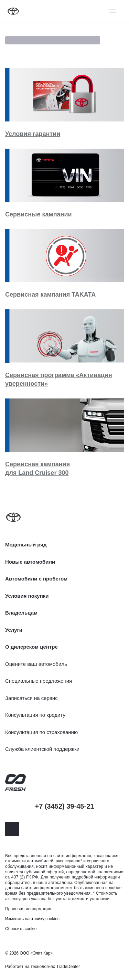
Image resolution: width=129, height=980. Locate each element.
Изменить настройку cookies (32, 919)
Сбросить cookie (21, 929)
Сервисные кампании (39, 214)
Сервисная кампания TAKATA (50, 295)
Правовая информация (28, 909)
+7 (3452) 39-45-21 (65, 806)
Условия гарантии (33, 134)
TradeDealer (68, 967)
